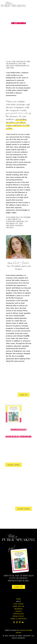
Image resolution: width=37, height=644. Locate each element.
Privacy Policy (18, 616)
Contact (19, 611)
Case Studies (18, 604)
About (19, 601)
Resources (19, 609)
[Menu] (33, 5)
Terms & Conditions (18, 619)
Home (18, 599)
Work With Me (18, 606)
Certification (18, 614)
